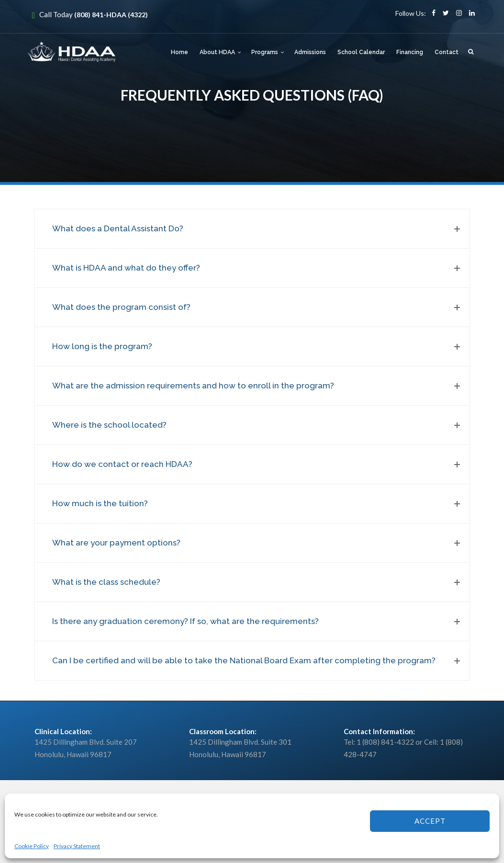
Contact (447, 52)
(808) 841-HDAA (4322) (111, 15)
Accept (430, 821)
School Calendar (361, 52)
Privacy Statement (77, 846)
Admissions (310, 52)
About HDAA (217, 52)
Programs (265, 52)
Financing (410, 52)
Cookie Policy (32, 846)
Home (179, 52)
